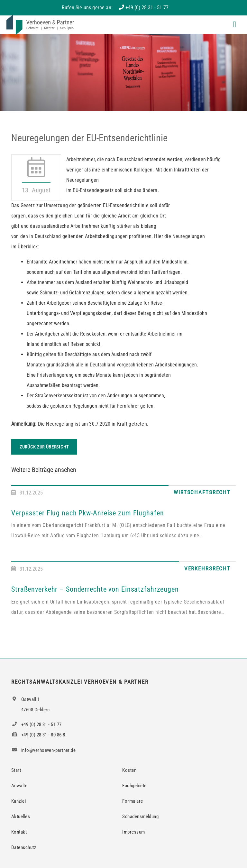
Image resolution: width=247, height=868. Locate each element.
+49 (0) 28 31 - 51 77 (147, 8)
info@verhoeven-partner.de (43, 750)
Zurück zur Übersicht (44, 447)
